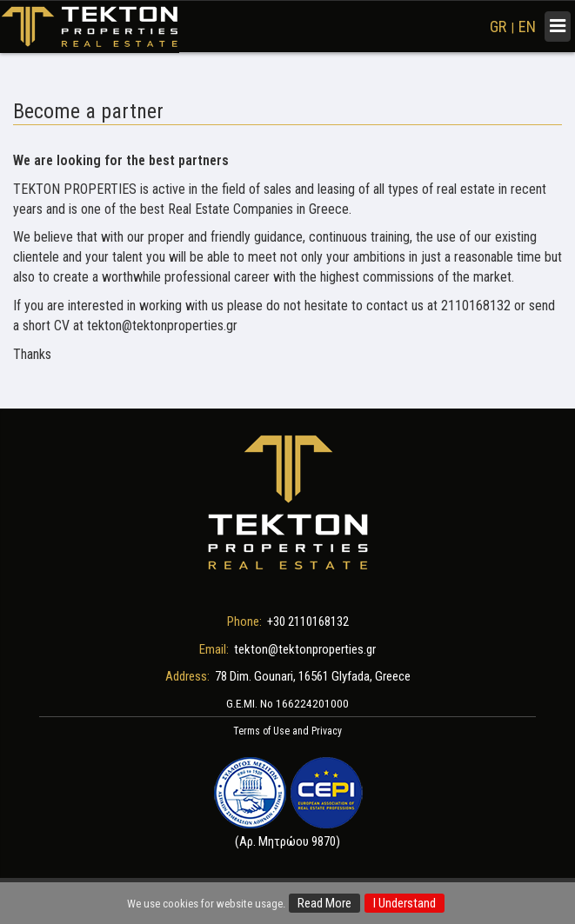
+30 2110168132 (308, 622)
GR (498, 27)
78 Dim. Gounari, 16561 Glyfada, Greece (313, 676)
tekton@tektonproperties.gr (305, 649)
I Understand (405, 903)
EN (527, 27)
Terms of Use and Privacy (287, 731)
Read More (324, 903)
